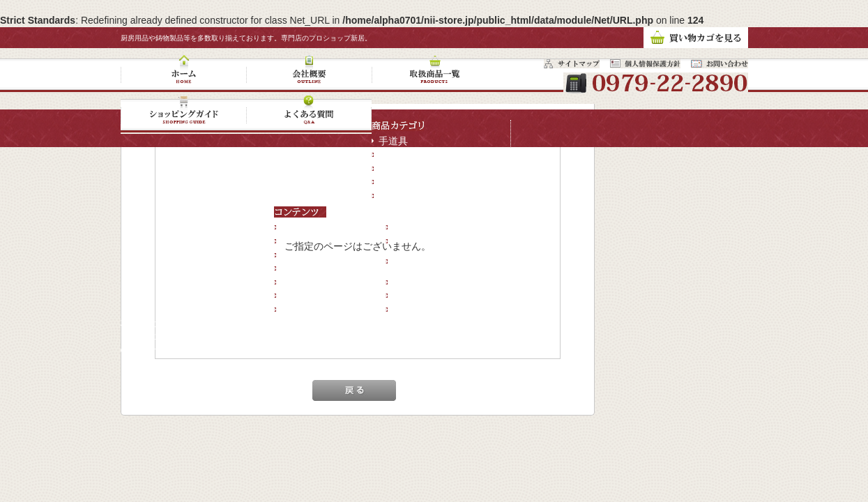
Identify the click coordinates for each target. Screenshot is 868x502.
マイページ (417, 296)
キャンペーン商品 (418, 195)
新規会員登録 (422, 227)
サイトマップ (310, 309)
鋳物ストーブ (408, 154)
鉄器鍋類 (398, 168)
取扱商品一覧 (310, 254)
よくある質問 (310, 282)
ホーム (296, 227)
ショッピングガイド (325, 268)
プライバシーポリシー (441, 241)
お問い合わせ (310, 296)
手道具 (393, 141)
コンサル (412, 309)
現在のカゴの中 (427, 282)
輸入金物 (398, 181)
